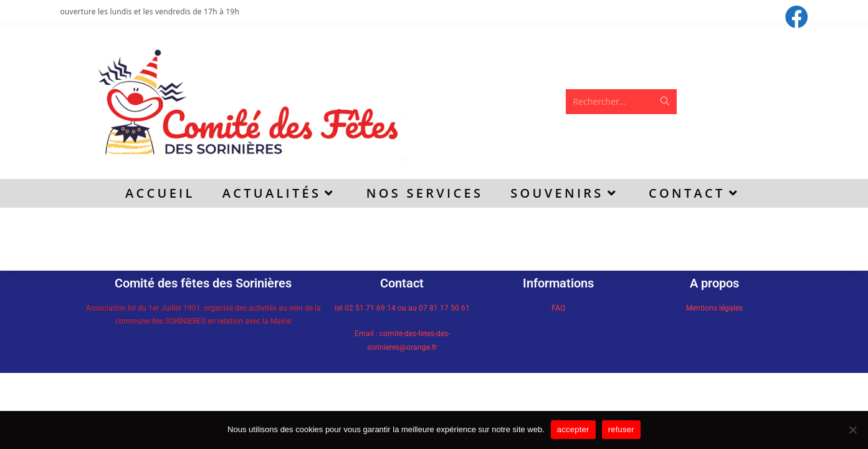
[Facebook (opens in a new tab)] (795, 17)
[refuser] (852, 430)
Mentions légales (714, 308)
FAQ (558, 308)
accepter (573, 429)
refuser (621, 429)
